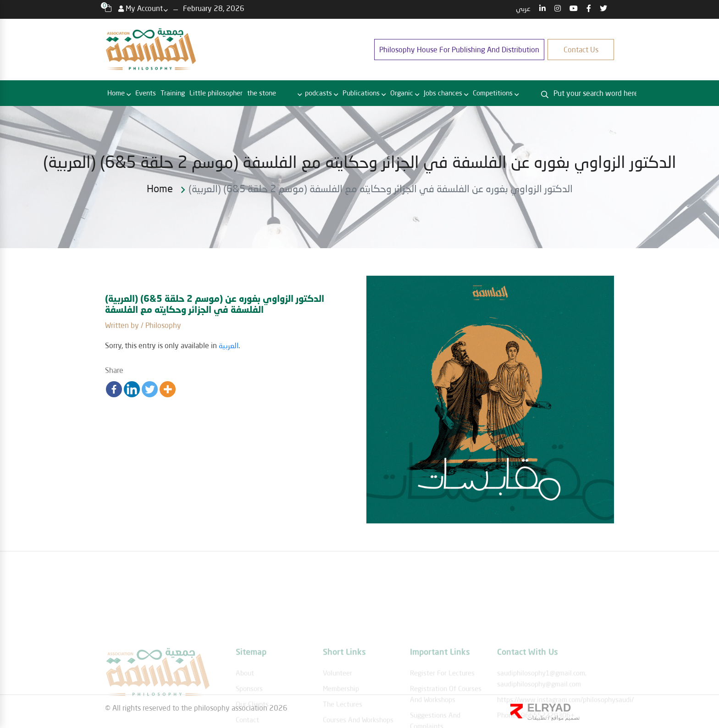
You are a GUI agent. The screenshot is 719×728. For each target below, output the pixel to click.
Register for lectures (442, 698)
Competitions (493, 93)
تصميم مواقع (564, 718)
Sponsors (249, 714)
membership (341, 714)
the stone (262, 93)
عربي (523, 8)
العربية (229, 345)
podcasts (318, 93)
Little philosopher (216, 93)
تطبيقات (537, 718)
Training (173, 93)
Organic (402, 93)
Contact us (581, 49)
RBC (288, 93)
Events (146, 93)
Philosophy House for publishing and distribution (459, 49)
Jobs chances (443, 93)
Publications (361, 93)
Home (116, 93)
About (245, 698)
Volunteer (337, 698)
